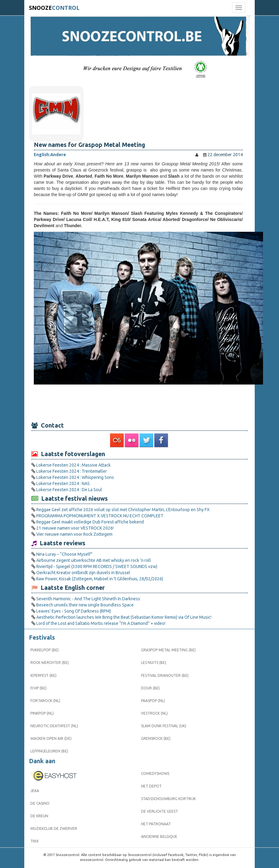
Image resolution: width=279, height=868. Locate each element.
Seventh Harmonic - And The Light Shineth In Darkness (88, 599)
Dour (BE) (150, 688)
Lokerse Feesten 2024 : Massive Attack (73, 465)
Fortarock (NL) (45, 701)
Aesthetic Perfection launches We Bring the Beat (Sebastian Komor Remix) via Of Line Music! (124, 617)
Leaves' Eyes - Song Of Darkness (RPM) (74, 611)
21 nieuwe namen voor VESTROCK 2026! (75, 528)
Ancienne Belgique (159, 836)
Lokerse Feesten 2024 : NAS (63, 483)
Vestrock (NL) (154, 713)
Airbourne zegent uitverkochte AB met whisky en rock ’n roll (94, 560)
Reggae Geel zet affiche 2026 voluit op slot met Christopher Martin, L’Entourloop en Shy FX (123, 510)
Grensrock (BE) (156, 738)
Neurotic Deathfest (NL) (54, 726)
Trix (35, 841)
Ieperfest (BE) (43, 675)
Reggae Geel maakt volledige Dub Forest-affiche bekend (90, 522)
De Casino (40, 803)
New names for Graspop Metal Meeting (89, 145)
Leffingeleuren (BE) (49, 751)
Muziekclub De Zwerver (54, 829)
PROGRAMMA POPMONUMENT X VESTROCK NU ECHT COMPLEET (100, 516)
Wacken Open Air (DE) (51, 738)
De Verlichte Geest (159, 811)
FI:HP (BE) (39, 688)
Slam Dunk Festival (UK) (164, 726)
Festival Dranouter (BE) (165, 675)
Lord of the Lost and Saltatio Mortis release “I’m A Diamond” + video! (101, 623)
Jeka (35, 791)
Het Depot (151, 786)
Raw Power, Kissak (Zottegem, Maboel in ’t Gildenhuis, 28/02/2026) (100, 579)
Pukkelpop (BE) (45, 650)
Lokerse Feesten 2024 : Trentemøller (72, 471)
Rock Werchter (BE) (50, 663)
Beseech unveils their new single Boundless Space (85, 605)
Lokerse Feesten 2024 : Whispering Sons (75, 477)
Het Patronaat (156, 824)
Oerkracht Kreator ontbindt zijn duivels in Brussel (83, 573)
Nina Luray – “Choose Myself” (64, 554)
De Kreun (39, 816)
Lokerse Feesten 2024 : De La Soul (69, 490)
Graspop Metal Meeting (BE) (168, 650)
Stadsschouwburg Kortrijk (168, 799)
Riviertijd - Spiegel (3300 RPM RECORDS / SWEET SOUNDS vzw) (97, 566)
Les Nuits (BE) (154, 663)
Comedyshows (155, 773)
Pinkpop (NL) (42, 713)
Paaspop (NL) (153, 701)
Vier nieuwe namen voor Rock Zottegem (74, 534)
